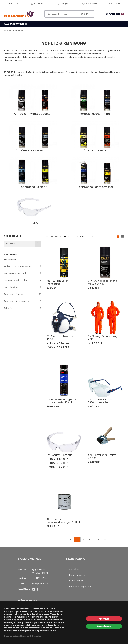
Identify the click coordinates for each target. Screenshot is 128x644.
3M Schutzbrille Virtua (59, 455)
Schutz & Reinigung (14, 31)
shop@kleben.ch (40, 584)
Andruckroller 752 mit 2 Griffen (102, 456)
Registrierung (76, 581)
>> (105, 539)
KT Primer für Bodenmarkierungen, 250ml (63, 521)
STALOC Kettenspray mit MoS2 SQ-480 (102, 282)
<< (65, 539)
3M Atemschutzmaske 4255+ (60, 338)
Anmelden (38, 3)
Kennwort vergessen (80, 587)
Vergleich (64, 3)
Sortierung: (52, 237)
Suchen (85, 14)
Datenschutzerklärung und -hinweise (22, 636)
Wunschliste (90, 3)
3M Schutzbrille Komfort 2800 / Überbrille (102, 401)
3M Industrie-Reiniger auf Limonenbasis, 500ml (62, 401)
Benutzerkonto (77, 575)
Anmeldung (75, 569)
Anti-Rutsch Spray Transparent (58, 282)
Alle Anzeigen (10, 260)
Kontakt (115, 3)
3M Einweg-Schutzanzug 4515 (103, 338)
